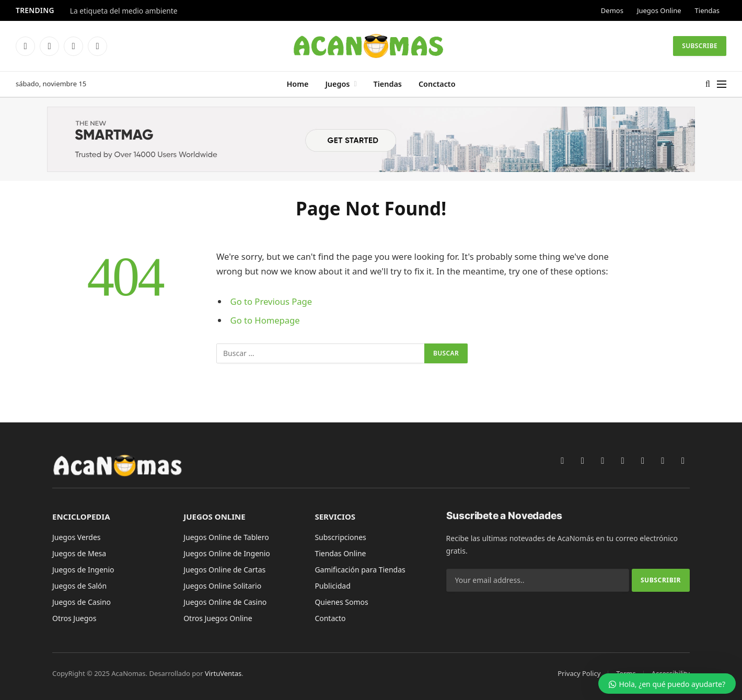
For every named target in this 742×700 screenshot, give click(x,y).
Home (297, 84)
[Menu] (722, 84)
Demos (612, 10)
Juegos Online (659, 10)
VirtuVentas (223, 673)
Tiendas (707, 10)
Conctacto (437, 84)
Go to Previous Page (271, 301)
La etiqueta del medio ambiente (124, 11)
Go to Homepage (265, 320)
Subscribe (700, 46)
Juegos (337, 84)
